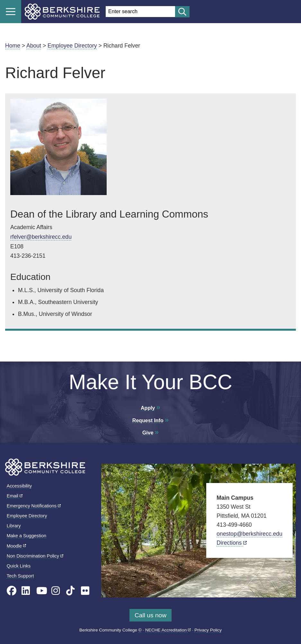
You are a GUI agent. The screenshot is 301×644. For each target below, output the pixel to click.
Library (14, 526)
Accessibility (19, 486)
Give (148, 433)
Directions (232, 543)
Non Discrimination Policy (35, 556)
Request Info (148, 420)
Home (13, 46)
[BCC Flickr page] (85, 591)
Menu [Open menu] (11, 12)
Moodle (16, 546)
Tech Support (20, 576)
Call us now (150, 615)
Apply (148, 408)
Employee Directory (72, 46)
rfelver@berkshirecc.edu (41, 237)
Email (15, 496)
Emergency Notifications (34, 506)
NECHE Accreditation (168, 630)
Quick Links (19, 566)
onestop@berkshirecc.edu (249, 534)
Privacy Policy (208, 630)
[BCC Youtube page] (42, 591)
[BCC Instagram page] (56, 591)
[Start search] (182, 12)
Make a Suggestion (27, 536)
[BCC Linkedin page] (26, 591)
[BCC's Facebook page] (12, 591)
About (34, 46)
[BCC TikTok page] (70, 591)
